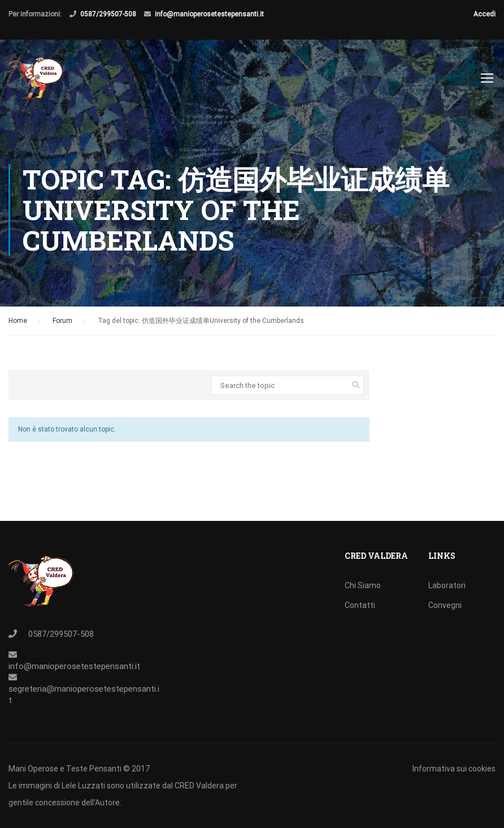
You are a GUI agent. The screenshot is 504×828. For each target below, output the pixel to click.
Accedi (485, 14)
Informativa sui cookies (454, 769)
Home (18, 324)
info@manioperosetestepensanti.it (209, 14)
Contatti (360, 605)
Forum (62, 324)
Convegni (445, 605)
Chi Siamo (363, 585)
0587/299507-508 (108, 14)
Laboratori (447, 585)
